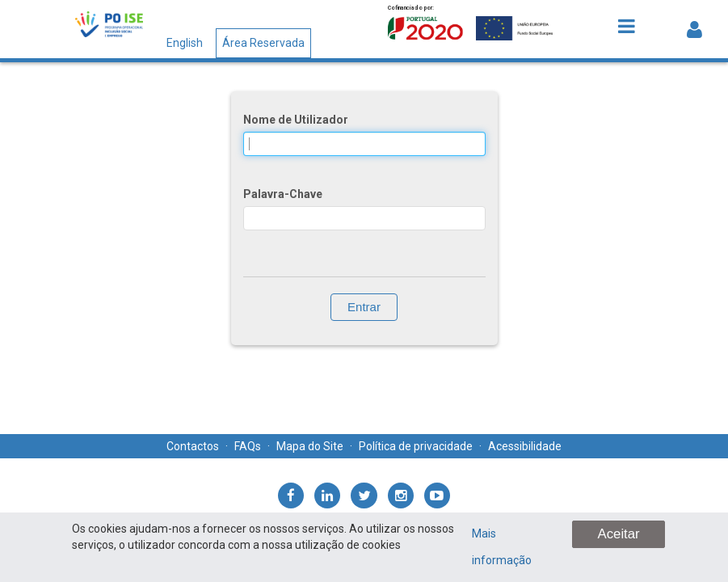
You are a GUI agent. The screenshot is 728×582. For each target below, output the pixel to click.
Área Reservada (263, 43)
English (185, 43)
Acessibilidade (525, 446)
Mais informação (502, 547)
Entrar (364, 307)
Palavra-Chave (283, 194)
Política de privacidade (416, 446)
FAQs (248, 446)
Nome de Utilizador (296, 120)
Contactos (193, 446)
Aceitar (618, 534)
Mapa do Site (310, 446)
